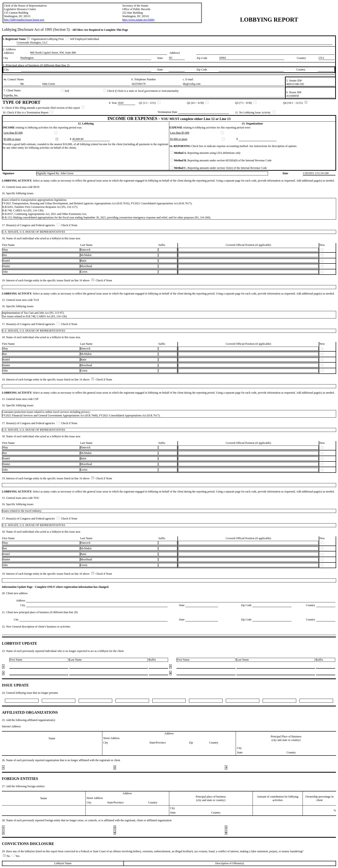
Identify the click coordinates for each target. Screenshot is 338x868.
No (7, 856)
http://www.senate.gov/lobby (139, 20)
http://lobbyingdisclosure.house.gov (24, 20)
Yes (16, 856)
